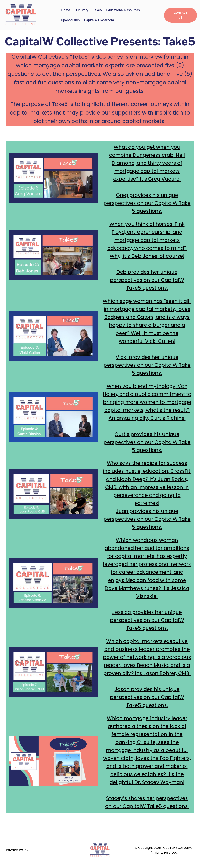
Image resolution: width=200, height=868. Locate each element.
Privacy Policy (17, 850)
